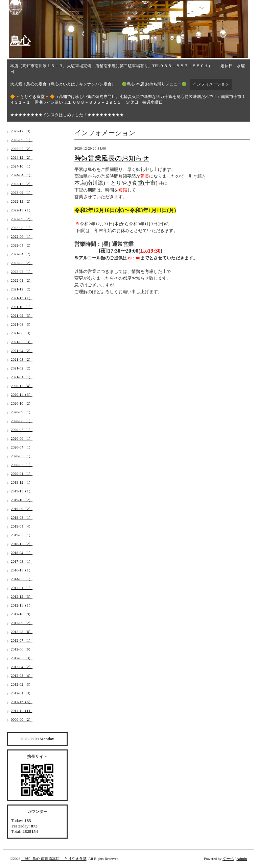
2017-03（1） (22, 561)
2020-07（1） (22, 430)
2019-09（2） (22, 509)
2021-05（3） (22, 342)
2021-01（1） (22, 377)
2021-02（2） (22, 368)
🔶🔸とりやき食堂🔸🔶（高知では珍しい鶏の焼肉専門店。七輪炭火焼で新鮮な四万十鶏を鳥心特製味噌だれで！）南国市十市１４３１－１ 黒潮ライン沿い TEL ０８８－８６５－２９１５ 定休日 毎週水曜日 (128, 99)
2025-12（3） (22, 131)
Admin (242, 859)
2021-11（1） (22, 298)
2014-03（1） (22, 579)
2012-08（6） (22, 632)
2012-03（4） (22, 675)
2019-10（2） (22, 500)
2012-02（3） (22, 684)
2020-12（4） (22, 386)
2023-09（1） (22, 193)
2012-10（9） (22, 614)
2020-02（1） (22, 465)
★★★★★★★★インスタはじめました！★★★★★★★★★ (67, 115)
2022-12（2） (22, 201)
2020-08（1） (22, 421)
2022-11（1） (22, 210)
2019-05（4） (22, 526)
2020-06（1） (22, 438)
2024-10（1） (22, 166)
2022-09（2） (22, 219)
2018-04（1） (22, 553)
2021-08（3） (22, 324)
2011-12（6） (22, 702)
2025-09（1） (22, 140)
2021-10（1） (22, 307)
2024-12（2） (22, 157)
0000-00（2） (22, 719)
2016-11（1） (22, 570)
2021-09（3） (22, 315)
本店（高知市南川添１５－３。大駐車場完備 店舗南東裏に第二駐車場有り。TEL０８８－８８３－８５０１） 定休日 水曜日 (127, 69)
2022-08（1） (22, 228)
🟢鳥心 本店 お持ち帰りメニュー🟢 (154, 84)
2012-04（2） (22, 667)
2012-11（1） (22, 605)
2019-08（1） (22, 517)
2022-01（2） (22, 280)
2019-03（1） (22, 535)
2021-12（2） (22, 289)
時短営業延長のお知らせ (112, 158)
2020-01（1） (22, 474)
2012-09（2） (22, 623)
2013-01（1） (22, 588)
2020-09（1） (22, 412)
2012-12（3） (22, 596)
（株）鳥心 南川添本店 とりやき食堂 (54, 859)
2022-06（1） (22, 236)
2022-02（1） (22, 272)
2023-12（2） (22, 184)
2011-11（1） (21, 711)
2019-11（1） (22, 491)
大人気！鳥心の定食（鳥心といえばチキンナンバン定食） (63, 84)
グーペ (228, 859)
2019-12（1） (22, 482)
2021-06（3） (22, 333)
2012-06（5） (22, 649)
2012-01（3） (22, 693)
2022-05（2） (22, 245)
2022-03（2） (22, 263)
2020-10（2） (22, 403)
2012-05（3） (22, 658)
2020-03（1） (22, 456)
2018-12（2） (22, 544)
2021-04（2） (22, 351)
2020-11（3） (22, 394)
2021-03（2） (22, 359)
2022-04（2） (22, 254)
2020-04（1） (22, 447)
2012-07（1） (22, 640)
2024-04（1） (22, 175)
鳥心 (20, 40)
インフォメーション (211, 84)
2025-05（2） (22, 149)
